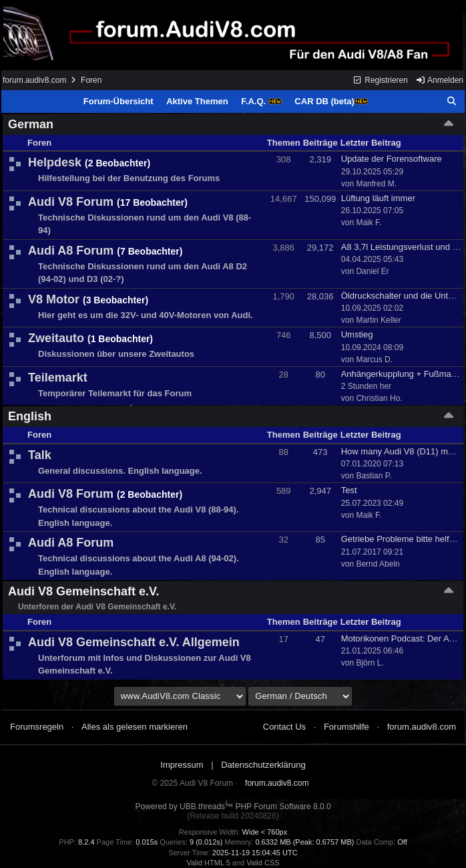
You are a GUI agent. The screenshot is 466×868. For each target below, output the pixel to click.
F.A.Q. (261, 101)
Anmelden (439, 80)
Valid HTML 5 (208, 863)
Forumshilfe (346, 727)
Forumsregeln (37, 727)
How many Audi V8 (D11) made (402, 451)
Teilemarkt (58, 378)
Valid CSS (263, 863)
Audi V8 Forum (71, 202)
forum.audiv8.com (34, 80)
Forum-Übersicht (119, 101)
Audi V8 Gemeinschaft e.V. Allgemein (134, 642)
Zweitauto (56, 338)
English (30, 416)
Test (349, 490)
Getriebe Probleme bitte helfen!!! (404, 539)
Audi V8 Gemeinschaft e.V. (83, 591)
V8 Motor (54, 299)
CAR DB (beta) (331, 101)
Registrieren (380, 80)
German (31, 124)
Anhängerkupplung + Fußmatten (404, 374)
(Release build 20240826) (233, 816)
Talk (40, 455)
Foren (91, 80)
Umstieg (357, 334)
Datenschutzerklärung (263, 765)
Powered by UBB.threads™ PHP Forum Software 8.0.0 (233, 807)
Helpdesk (55, 162)
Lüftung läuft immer (378, 198)
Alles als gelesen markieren (135, 727)
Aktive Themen (197, 101)
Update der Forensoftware (392, 159)
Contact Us (284, 727)
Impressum (182, 765)
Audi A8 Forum (71, 251)
